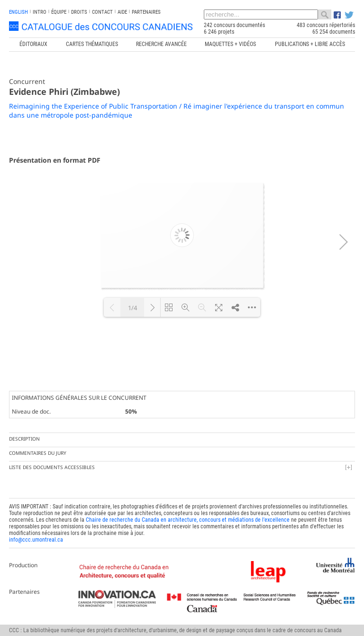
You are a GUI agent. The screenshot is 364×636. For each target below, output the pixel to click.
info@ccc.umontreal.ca (36, 540)
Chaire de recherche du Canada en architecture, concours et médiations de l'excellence (188, 520)
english (18, 12)
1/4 (132, 308)
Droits (79, 12)
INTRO (40, 12)
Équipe (59, 12)
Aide (122, 12)
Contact (102, 12)
